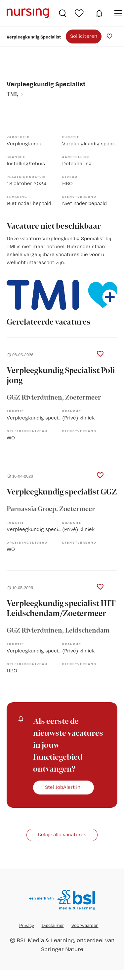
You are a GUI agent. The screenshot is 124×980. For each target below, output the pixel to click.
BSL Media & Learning (45, 940)
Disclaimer (53, 925)
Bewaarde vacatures (80, 13)
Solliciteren (84, 36)
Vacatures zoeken (63, 13)
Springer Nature (62, 949)
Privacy (27, 925)
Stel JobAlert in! (63, 787)
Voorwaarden (85, 925)
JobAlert (99, 13)
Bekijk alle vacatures (62, 834)
